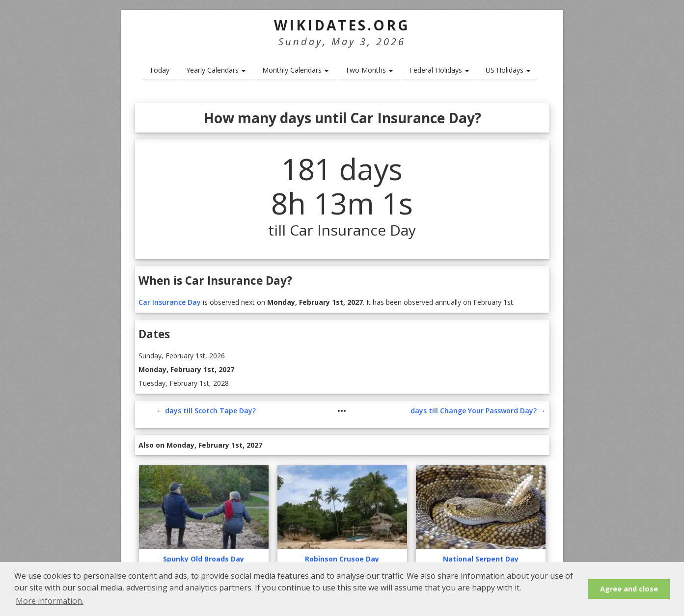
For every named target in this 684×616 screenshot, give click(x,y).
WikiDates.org (342, 25)
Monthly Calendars (295, 70)
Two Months (369, 70)
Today (159, 70)
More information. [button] (50, 601)
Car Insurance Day (170, 302)
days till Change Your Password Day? (474, 411)
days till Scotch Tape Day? (210, 411)
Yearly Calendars (216, 70)
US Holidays (508, 70)
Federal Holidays (439, 70)
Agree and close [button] (629, 589)
